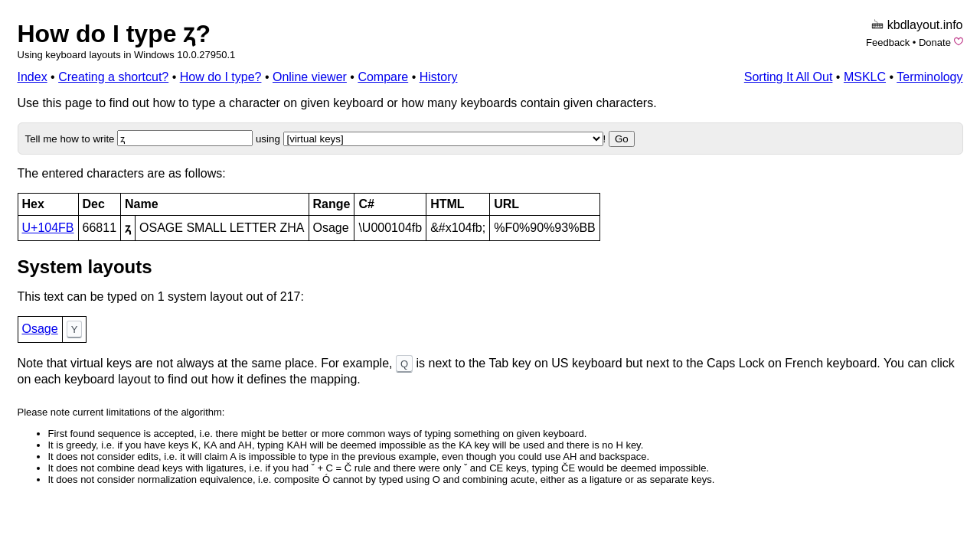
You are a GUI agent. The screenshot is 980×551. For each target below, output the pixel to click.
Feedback (888, 42)
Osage (40, 329)
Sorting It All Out (789, 77)
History (439, 77)
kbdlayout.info (925, 25)
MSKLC (865, 77)
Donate (935, 42)
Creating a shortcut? (113, 77)
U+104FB (48, 228)
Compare (383, 77)
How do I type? (221, 77)
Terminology (929, 77)
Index (33, 77)
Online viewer (310, 77)
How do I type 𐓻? (114, 34)
